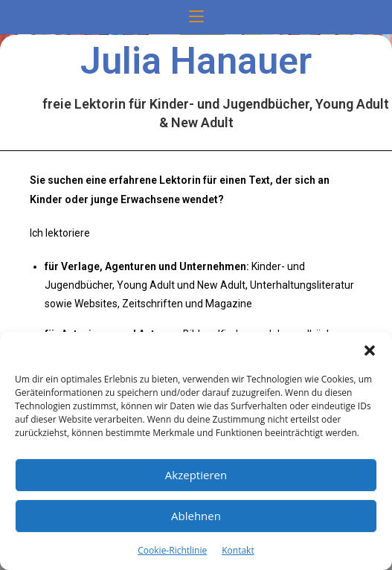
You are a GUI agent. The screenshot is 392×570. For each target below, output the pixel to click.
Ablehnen (196, 516)
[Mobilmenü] (196, 17)
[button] (370, 350)
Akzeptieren (196, 475)
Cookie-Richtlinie (172, 550)
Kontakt (238, 550)
